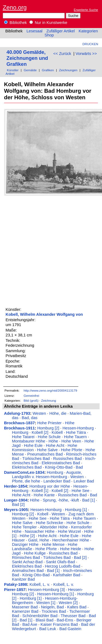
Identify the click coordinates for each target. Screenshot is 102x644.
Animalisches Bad (28, 571)
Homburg (20, 432)
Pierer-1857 (15, 590)
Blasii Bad (44, 620)
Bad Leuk (48, 629)
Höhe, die (58, 413)
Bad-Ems (65, 620)
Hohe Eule (33, 445)
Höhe (70, 423)
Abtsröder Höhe (54, 527)
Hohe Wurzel (69, 531)
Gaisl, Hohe (38, 540)
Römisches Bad (26, 558)
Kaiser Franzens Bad (59, 624)
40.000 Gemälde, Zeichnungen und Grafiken (27, 58)
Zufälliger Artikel (60, 31)
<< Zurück (62, 54)
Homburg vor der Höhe (50, 486)
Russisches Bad (67, 459)
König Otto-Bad (36, 575)
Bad (79, 467)
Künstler (13, 70)
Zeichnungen (68, 70)
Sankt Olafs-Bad (61, 562)
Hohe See (80, 491)
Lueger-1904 (16, 500)
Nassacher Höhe (40, 531)
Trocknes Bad (54, 611)
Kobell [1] (40, 491)
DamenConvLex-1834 (24, 472)
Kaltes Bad (77, 607)
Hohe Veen (71, 441)
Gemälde (30, 70)
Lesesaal (34, 31)
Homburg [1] (76, 510)
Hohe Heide (71, 549)
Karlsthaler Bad (67, 575)
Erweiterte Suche (86, 10)
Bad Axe (30, 624)
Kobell (57, 432)
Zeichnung (49, 400)
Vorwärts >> (86, 54)
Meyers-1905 (16, 510)
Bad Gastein (70, 629)
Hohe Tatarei (23, 437)
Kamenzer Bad (25, 611)
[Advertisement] (51, 251)
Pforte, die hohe (26, 481)
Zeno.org (15, 7)
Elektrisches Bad (27, 467)
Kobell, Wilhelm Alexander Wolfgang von (44, 314)
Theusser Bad (73, 616)
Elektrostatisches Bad (61, 463)
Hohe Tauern (75, 437)
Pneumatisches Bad (45, 454)
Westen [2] (68, 603)
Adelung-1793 (17, 413)
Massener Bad (25, 607)
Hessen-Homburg (78, 428)
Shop (49, 35)
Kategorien (88, 31)
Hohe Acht (55, 445)
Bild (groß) (31, 400)
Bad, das (30, 418)
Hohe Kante (44, 495)
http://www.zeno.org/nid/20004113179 (50, 390)
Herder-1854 (16, 486)
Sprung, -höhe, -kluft (61, 500)
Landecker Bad (57, 481)
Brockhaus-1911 (19, 428)
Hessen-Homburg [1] (56, 594)
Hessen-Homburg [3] (46, 590)
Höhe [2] (27, 536)
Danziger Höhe (25, 544)
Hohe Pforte (72, 450)
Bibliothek (16, 23)
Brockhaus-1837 (19, 423)
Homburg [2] (48, 428)
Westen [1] (46, 603)
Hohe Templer (24, 527)
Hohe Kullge (35, 553)
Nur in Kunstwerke (48, 23)
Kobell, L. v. (40, 584)
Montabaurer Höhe (29, 441)
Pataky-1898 (16, 584)
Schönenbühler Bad (40, 616)
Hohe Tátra (76, 432)
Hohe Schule (49, 437)
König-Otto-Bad (59, 467)
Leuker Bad (84, 481)
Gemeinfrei (31, 396)
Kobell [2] (40, 432)
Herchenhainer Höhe (71, 540)
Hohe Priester (50, 423)
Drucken (90, 44)
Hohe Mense (53, 544)
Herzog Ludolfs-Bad (63, 566)
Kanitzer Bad (23, 579)
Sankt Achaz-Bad (27, 562)
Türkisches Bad (36, 459)
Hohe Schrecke (50, 523)
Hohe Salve (47, 450)
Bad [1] (88, 500)
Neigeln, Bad (52, 607)
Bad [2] (18, 504)
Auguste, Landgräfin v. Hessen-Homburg (47, 475)
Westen (39, 413)
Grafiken (48, 70)
